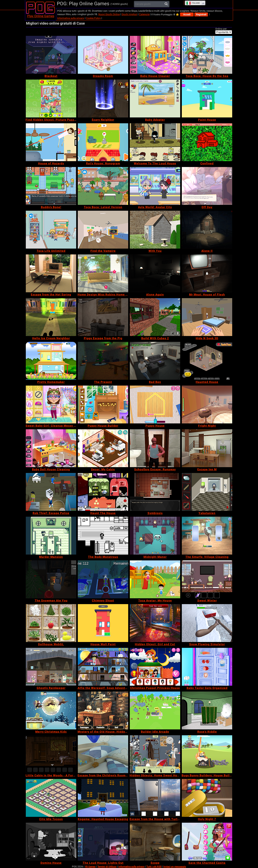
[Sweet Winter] (207, 579)
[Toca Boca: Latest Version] (103, 186)
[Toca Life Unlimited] (51, 230)
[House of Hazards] (51, 142)
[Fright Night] (207, 404)
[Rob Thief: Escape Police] (51, 492)
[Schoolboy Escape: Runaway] (155, 448)
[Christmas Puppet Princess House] (155, 667)
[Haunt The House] (103, 492)
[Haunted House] (207, 361)
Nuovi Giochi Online (109, 14)
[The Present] (103, 361)
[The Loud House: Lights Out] (103, 842)
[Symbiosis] (155, 492)
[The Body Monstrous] (103, 536)
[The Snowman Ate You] (51, 579)
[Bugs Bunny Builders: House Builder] (207, 754)
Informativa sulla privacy (71, 18)
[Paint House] (207, 99)
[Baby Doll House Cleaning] (51, 448)
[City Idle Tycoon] (51, 798)
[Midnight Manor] (155, 536)
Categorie (144, 14)
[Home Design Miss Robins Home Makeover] (103, 273)
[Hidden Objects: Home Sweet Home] (155, 754)
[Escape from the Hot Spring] (51, 273)
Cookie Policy (93, 18)
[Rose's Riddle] (207, 710)
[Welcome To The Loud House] (155, 142)
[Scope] (155, 842)
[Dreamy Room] (103, 55)
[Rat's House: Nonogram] (103, 142)
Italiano (193, 3)
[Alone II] (207, 230)
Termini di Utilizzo (107, 867)
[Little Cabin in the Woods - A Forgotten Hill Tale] (51, 754)
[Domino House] (51, 842)
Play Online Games (41, 16)
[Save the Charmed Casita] (207, 842)
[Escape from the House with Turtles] (155, 798)
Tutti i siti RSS (154, 867)
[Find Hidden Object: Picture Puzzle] (51, 99)
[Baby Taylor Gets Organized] (207, 667)
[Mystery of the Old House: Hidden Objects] (103, 710)
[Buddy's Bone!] (51, 186)
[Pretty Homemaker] (51, 361)
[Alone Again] (155, 273)
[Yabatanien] (207, 492)
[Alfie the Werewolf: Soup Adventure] (103, 667)
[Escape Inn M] (207, 448)
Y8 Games (90, 867)
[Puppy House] (155, 404)
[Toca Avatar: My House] (155, 579)
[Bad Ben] (155, 361)
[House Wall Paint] (103, 623)
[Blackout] (51, 55)
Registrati (201, 15)
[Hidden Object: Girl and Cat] (155, 623)
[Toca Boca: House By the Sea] (207, 55)
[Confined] (207, 142)
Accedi (187, 15)
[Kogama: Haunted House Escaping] (103, 798)
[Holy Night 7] (207, 798)
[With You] (155, 230)
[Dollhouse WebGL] (51, 623)
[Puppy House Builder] (103, 404)
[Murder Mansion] (51, 536)
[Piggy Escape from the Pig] (103, 317)
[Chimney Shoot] (103, 579)
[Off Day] (207, 186)
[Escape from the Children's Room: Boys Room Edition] (103, 754)
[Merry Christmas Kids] (51, 710)
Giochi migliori (129, 14)
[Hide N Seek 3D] (207, 317)
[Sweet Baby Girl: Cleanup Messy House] (51, 404)
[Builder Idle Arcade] (155, 710)
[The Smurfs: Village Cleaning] (207, 536)
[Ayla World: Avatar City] (155, 186)
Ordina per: (221, 29)
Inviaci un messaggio (175, 867)
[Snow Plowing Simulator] (207, 623)
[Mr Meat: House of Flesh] (207, 273)
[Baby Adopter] (155, 99)
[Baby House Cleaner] (155, 55)
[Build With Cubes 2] (155, 317)
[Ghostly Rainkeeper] (51, 667)
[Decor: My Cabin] (103, 448)
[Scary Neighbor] (103, 99)
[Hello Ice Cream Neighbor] (51, 317)
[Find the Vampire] (103, 230)
